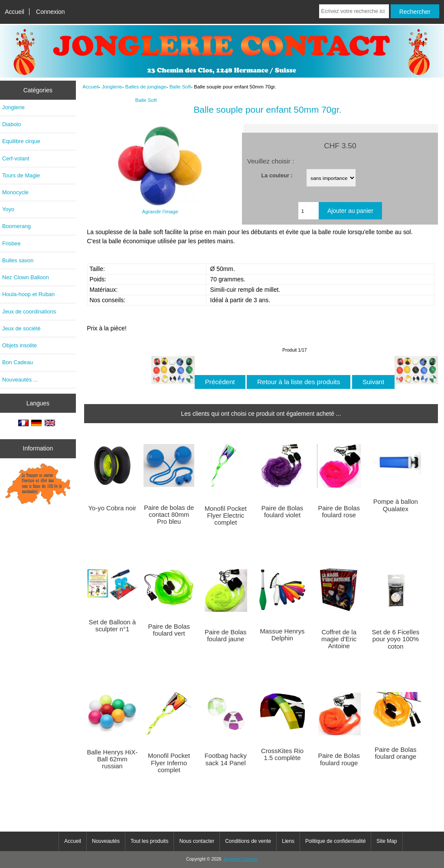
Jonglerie (112, 86)
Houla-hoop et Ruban (28, 294)
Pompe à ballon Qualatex (396, 505)
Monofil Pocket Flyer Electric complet (226, 516)
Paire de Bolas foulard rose (339, 512)
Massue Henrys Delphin (282, 635)
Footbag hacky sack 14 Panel (226, 759)
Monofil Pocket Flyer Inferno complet (169, 763)
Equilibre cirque (21, 141)
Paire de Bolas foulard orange (395, 753)
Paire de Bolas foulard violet (282, 512)
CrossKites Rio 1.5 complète (282, 754)
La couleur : (277, 175)
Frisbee (11, 243)
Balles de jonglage (146, 86)
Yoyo (8, 209)
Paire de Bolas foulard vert (169, 630)
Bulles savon (18, 260)
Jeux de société (21, 328)
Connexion (51, 12)
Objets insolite (20, 345)
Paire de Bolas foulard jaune (225, 636)
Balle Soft (180, 86)
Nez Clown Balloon (26, 277)
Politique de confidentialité (335, 841)
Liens (288, 841)
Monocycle (15, 192)
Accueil (15, 12)
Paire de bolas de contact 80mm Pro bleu (169, 515)
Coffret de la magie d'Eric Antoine (339, 639)
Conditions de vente (248, 841)
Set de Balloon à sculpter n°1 (113, 626)
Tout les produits (149, 841)
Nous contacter (197, 841)
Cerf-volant (16, 158)
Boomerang (16, 226)
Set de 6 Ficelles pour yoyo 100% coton (396, 639)
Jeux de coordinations (29, 312)
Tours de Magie (21, 175)
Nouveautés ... (20, 380)
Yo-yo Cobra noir (113, 508)
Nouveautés (106, 841)
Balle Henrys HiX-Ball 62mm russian (112, 759)
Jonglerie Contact (240, 859)
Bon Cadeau (18, 362)
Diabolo (11, 124)
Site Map (387, 841)
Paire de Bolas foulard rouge (339, 759)
